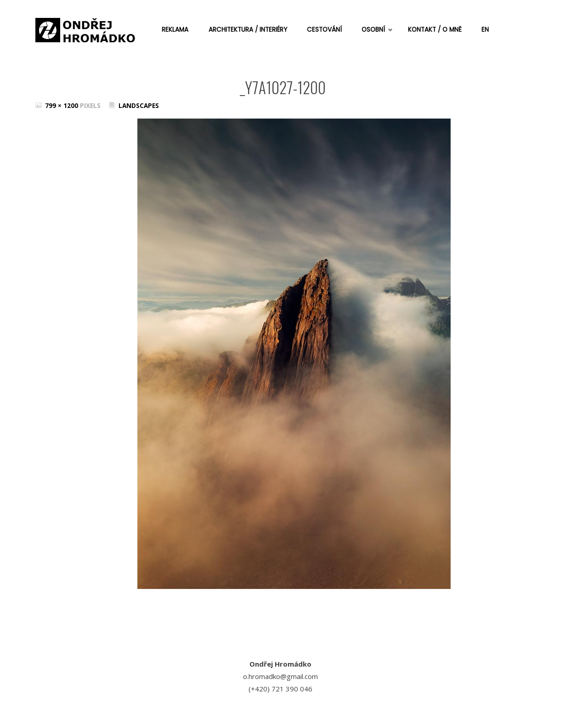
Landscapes (139, 106)
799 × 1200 (62, 106)
